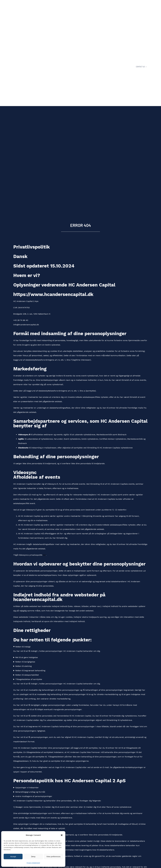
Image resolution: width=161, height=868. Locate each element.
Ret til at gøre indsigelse (27, 657)
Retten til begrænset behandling (30, 671)
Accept (13, 857)
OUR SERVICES (101, 67)
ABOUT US (85, 67)
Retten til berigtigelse (25, 662)
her (44, 555)
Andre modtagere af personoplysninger (34, 796)
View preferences (54, 857)
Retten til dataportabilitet (27, 675)
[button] (62, 835)
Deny (33, 857)
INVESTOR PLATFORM (123, 67)
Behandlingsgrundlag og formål (30, 792)
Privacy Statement (33, 863)
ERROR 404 (81, 225)
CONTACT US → (141, 67)
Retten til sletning (24, 666)
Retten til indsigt (23, 647)
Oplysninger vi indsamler (27, 788)
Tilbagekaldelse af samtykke (29, 679)
